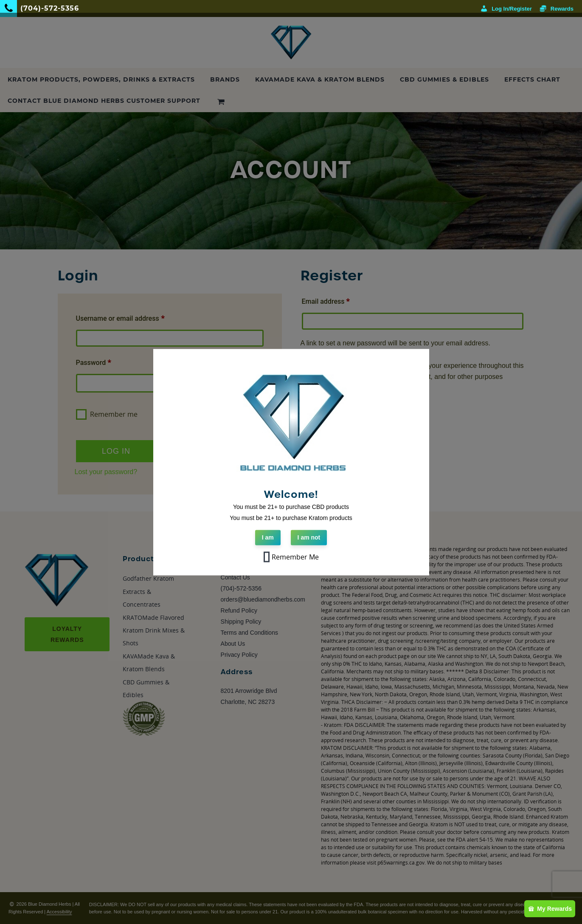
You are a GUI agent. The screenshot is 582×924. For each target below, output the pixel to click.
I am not (309, 537)
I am (268, 537)
